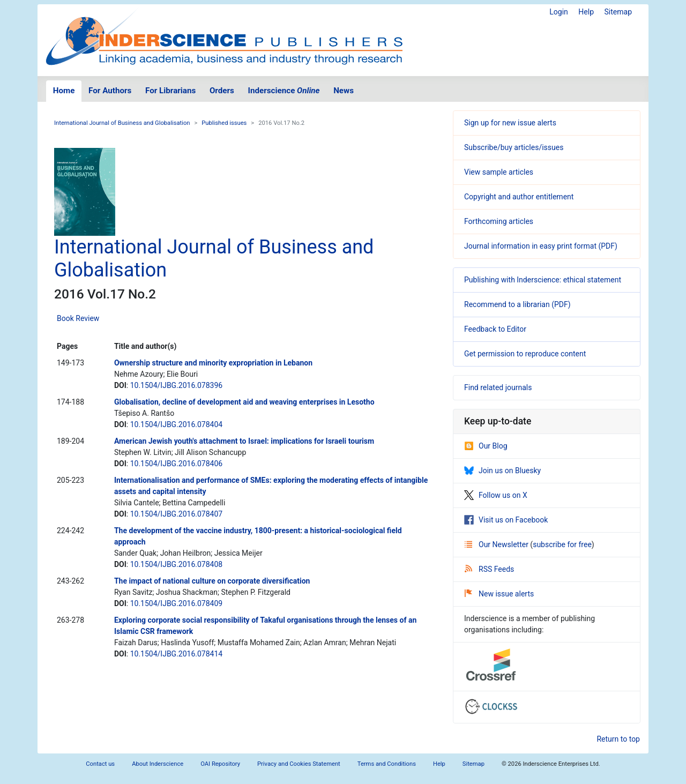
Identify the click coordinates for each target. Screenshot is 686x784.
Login (559, 12)
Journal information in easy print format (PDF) (541, 246)
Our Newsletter (497, 544)
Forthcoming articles (499, 221)
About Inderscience (158, 764)
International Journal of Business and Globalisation (122, 123)
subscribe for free (562, 544)
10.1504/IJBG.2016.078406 (177, 464)
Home (64, 91)
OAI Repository (220, 764)
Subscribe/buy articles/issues (514, 147)
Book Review (78, 318)
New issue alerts (499, 594)
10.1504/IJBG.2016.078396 (177, 385)
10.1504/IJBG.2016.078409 (177, 603)
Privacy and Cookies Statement (299, 764)
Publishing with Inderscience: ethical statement (543, 280)
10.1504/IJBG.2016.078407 (177, 514)
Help (586, 12)
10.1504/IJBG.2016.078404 (177, 424)
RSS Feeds (489, 569)
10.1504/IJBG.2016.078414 (177, 654)
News (344, 91)
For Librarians (170, 91)
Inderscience (284, 91)
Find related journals (498, 387)
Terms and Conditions (387, 764)
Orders (222, 91)
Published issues (224, 123)
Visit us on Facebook (506, 520)
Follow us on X (496, 495)
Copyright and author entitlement (519, 197)
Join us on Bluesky (502, 471)
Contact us (100, 764)
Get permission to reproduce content (525, 354)
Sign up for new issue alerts (510, 123)
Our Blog (486, 446)
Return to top (618, 739)
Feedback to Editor (495, 329)
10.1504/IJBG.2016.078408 (177, 564)
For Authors (110, 91)
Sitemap (618, 12)
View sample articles (499, 172)
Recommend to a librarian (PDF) (517, 304)
